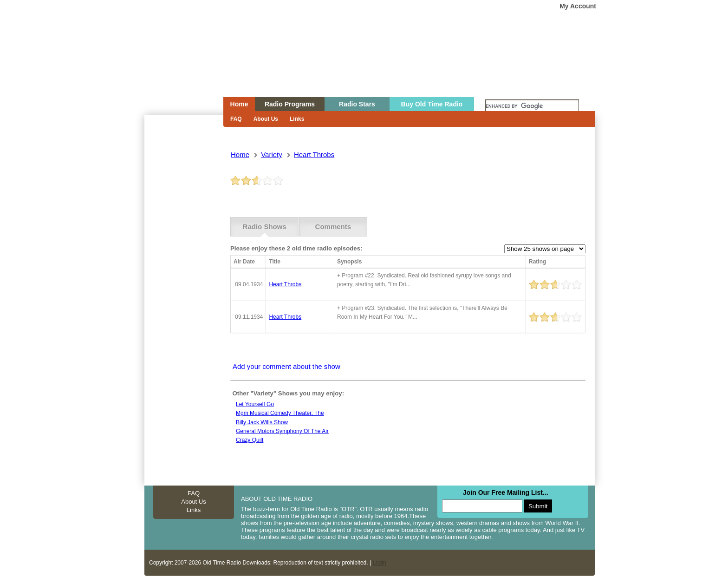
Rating (537, 262)
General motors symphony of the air (282, 431)
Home (177, 66)
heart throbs (314, 154)
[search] (532, 106)
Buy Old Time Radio (432, 104)
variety (272, 154)
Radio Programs (290, 104)
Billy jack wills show (262, 422)
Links (297, 119)
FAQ (236, 119)
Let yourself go (255, 404)
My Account (578, 6)
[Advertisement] (183, 282)
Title (274, 262)
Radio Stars (357, 104)
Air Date (244, 262)
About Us (266, 119)
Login (379, 563)
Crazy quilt (250, 440)
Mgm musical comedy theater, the (280, 413)
